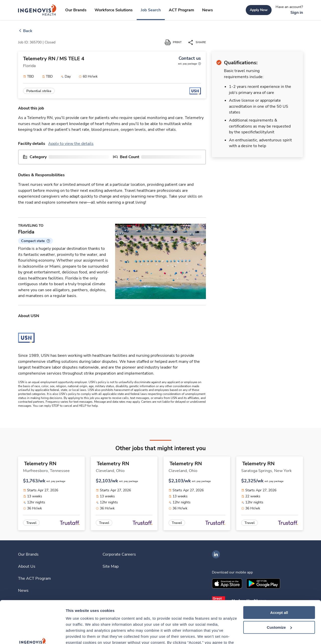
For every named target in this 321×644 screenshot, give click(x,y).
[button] (35, 241)
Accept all (279, 573)
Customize (279, 588)
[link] (37, 10)
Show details (77, 634)
